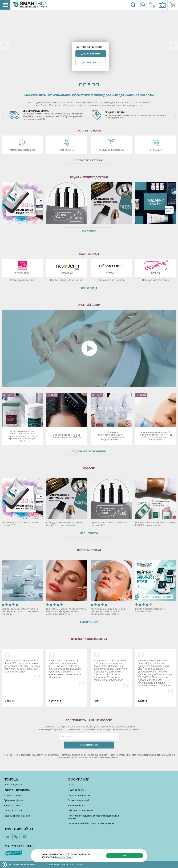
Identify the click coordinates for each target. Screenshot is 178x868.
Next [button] (174, 45)
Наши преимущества (79, 795)
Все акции (89, 231)
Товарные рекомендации (17, 816)
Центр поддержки (13, 785)
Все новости (89, 533)
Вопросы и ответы (13, 805)
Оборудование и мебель (111, 150)
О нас (71, 785)
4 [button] (93, 85)
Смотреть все (89, 622)
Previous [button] (4, 45)
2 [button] (85, 85)
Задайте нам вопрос (23, 864)
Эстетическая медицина (22, 150)
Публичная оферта (13, 800)
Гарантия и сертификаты (17, 790)
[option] (48, 115)
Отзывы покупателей (79, 800)
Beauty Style (22, 273)
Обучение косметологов (80, 810)
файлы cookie (65, 857)
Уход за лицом (67, 150)
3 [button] (89, 85)
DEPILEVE (156, 273)
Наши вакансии (76, 805)
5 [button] (97, 85)
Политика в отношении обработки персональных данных (94, 817)
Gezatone (111, 273)
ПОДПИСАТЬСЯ (89, 745)
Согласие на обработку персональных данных (141, 755)
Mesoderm (67, 273)
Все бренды (89, 288)
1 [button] (81, 85)
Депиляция (156, 150)
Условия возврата (13, 795)
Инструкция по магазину (66, 864)
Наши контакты (76, 790)
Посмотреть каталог (89, 160)
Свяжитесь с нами (13, 810)
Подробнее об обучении (89, 451)
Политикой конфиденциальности (91, 755)
